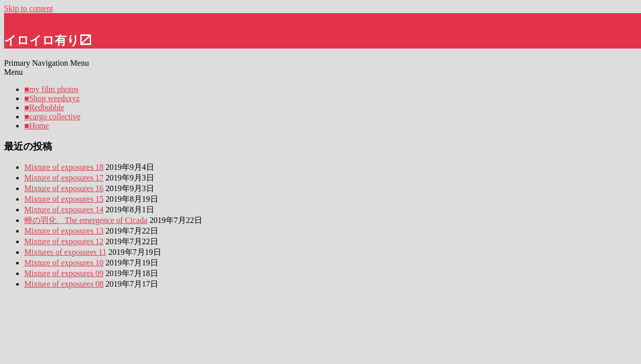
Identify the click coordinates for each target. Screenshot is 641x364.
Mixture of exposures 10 (64, 263)
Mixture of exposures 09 (64, 273)
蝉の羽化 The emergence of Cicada (86, 220)
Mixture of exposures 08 (64, 284)
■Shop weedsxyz (52, 98)
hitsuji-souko (25, 17)
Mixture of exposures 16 (64, 188)
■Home (37, 126)
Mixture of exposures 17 (64, 178)
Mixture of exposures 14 (64, 210)
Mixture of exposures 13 (64, 231)
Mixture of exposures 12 (64, 241)
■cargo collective (52, 117)
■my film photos (51, 89)
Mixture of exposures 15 (64, 199)
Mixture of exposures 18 (64, 167)
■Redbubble (44, 107)
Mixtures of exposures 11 (65, 252)
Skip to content (29, 8)
